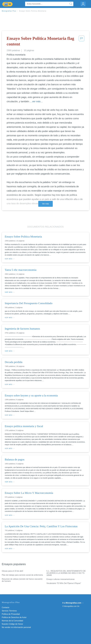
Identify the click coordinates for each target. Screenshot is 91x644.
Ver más (45, 204)
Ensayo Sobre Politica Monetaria (33, 11)
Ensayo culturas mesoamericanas (60, 579)
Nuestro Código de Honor (12, 624)
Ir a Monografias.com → (73, 603)
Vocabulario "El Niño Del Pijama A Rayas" (64, 583)
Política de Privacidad (11, 614)
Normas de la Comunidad (12, 621)
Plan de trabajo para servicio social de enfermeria (22, 575)
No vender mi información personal (16, 627)
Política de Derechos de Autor (14, 617)
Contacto (6, 607)
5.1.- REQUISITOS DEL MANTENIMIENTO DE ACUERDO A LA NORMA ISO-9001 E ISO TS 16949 (66, 573)
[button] (82, 42)
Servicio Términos (9, 611)
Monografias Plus (9, 11)
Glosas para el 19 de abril (12, 571)
